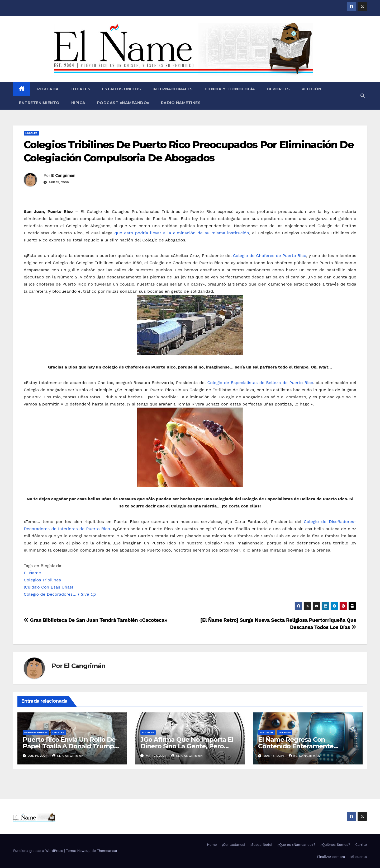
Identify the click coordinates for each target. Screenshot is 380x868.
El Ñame (32, 573)
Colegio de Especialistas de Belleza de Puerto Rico (260, 383)
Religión (312, 89)
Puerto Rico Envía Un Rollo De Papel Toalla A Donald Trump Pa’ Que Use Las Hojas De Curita (72, 746)
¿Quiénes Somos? (335, 845)
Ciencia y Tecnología (230, 89)
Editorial (267, 732)
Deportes (278, 89)
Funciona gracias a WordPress (39, 851)
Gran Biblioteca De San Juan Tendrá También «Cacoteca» (96, 620)
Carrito (361, 845)
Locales (80, 89)
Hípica (78, 103)
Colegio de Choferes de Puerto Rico (270, 256)
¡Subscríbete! (261, 845)
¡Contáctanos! (233, 845)
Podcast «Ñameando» (123, 103)
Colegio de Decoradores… (60, 594)
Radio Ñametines (181, 103)
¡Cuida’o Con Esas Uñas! (48, 587)
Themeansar (107, 851)
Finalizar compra (331, 857)
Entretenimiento (39, 103)
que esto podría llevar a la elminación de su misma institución (182, 233)
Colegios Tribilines (42, 580)
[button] (363, 96)
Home (212, 845)
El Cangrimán (63, 175)
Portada (47, 89)
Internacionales (173, 89)
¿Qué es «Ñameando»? (296, 845)
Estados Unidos (121, 89)
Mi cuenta (358, 857)
